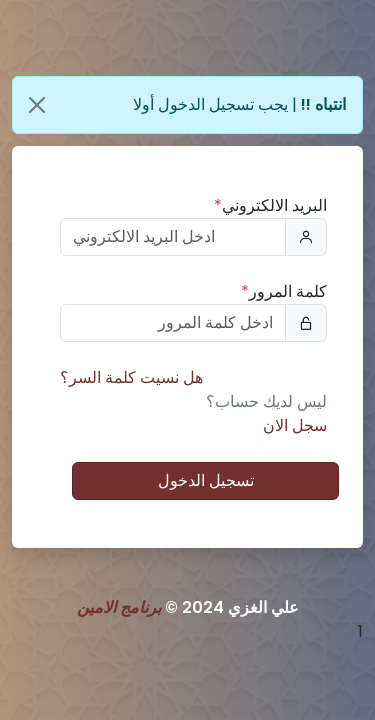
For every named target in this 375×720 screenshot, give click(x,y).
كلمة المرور (284, 291)
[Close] (37, 105)
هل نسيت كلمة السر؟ (131, 377)
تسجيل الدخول (206, 480)
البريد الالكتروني (270, 205)
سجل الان (295, 425)
